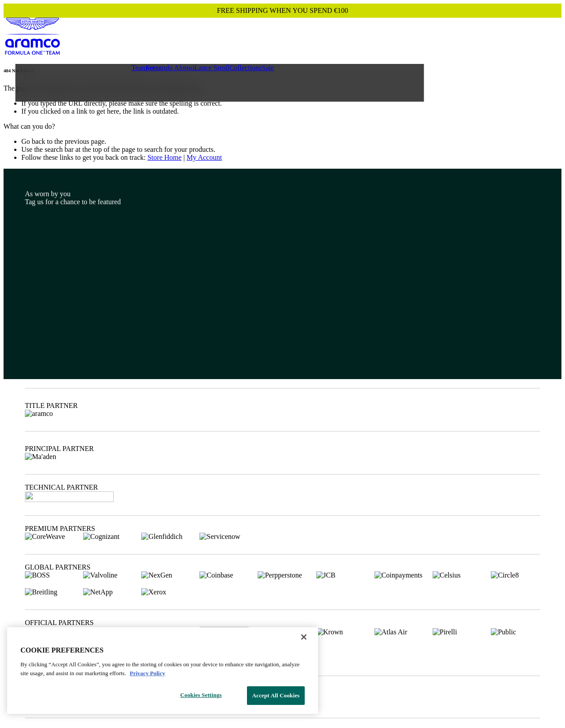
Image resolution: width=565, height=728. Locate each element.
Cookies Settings (201, 695)
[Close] (304, 637)
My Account (204, 157)
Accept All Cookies (276, 695)
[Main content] (282, 115)
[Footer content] (282, 447)
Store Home (165, 157)
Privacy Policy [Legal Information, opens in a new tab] (147, 673)
